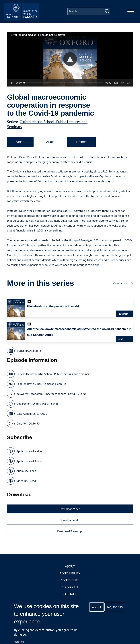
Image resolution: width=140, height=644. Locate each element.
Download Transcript (70, 536)
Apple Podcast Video (29, 455)
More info (19, 642)
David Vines (34, 388)
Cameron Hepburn (55, 388)
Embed (81, 146)
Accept (97, 607)
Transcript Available (29, 355)
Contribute (70, 584)
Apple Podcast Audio (29, 465)
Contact (70, 598)
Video (20, 146)
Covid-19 (74, 398)
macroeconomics (56, 398)
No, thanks (115, 607)
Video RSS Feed (26, 485)
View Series (120, 287)
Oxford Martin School (46, 408)
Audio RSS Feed (26, 475)
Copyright (70, 591)
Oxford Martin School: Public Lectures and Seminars (58, 378)
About (70, 571)
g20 (83, 398)
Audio (50, 146)
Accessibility (70, 577)
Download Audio (70, 524)
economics (37, 398)
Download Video (70, 513)
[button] (70, 63)
